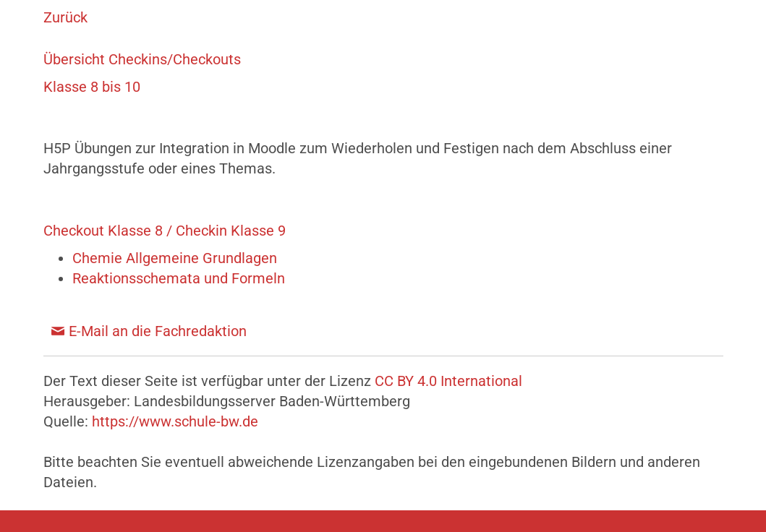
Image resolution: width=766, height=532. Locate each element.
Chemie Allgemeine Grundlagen (175, 258)
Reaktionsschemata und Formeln (179, 278)
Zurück (65, 17)
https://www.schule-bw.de (175, 421)
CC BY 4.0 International (448, 381)
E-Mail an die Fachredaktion (158, 331)
